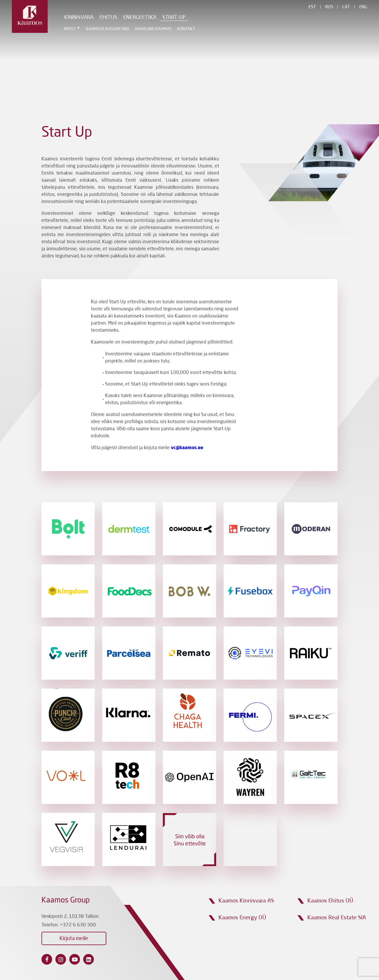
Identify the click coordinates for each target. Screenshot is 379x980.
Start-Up (174, 17)
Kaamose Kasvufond (107, 29)
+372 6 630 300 (78, 925)
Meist (70, 29)
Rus (329, 7)
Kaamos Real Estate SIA (337, 918)
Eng (363, 7)
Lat (346, 7)
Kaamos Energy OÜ (242, 918)
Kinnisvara (79, 17)
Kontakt (186, 29)
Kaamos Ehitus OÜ (330, 901)
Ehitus (108, 17)
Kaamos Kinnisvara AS (246, 901)
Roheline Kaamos (153, 29)
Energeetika (140, 17)
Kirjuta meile (74, 939)
